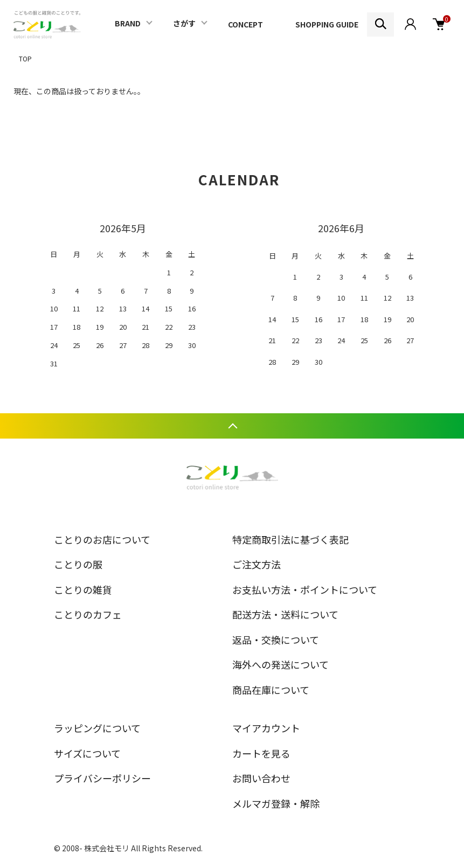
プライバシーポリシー (102, 778)
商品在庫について (271, 690)
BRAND (128, 23)
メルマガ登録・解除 (276, 803)
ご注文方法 (257, 564)
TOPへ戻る (232, 426)
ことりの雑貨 (83, 589)
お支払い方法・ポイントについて (305, 589)
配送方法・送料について (285, 614)
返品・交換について (276, 640)
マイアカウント (266, 728)
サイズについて (87, 753)
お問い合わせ (261, 778)
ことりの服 (78, 564)
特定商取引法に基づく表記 (290, 539)
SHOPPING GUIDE (327, 24)
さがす (184, 23)
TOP (25, 58)
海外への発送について (281, 664)
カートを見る (261, 753)
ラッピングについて (97, 728)
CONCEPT (245, 24)
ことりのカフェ (88, 614)
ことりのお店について (102, 539)
